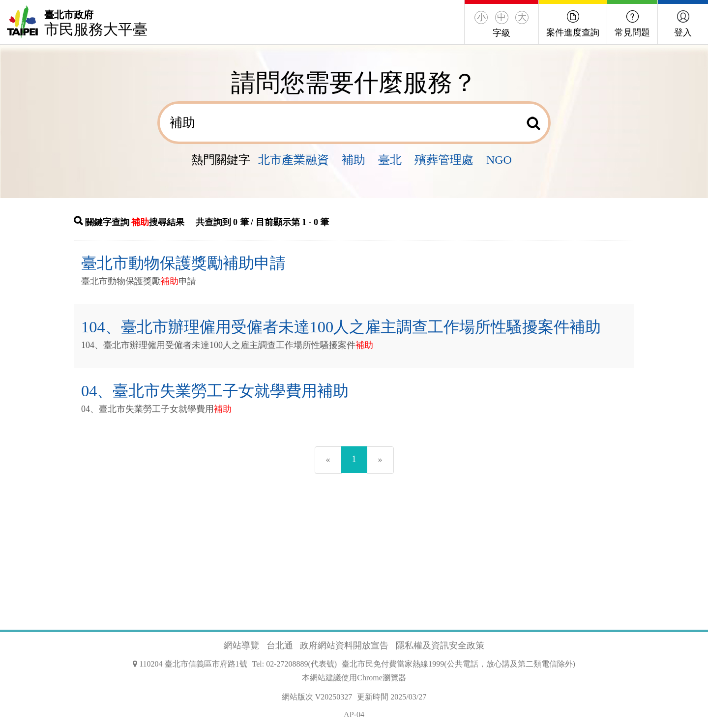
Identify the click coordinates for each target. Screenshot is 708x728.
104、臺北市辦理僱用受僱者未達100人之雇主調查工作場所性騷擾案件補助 (341, 327)
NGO (499, 160)
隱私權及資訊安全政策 (440, 645)
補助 (354, 160)
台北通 (280, 645)
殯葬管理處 (444, 160)
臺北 (390, 160)
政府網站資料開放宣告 (344, 645)
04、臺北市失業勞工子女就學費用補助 (215, 391)
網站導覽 (241, 645)
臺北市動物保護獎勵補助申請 (183, 263)
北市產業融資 (294, 160)
